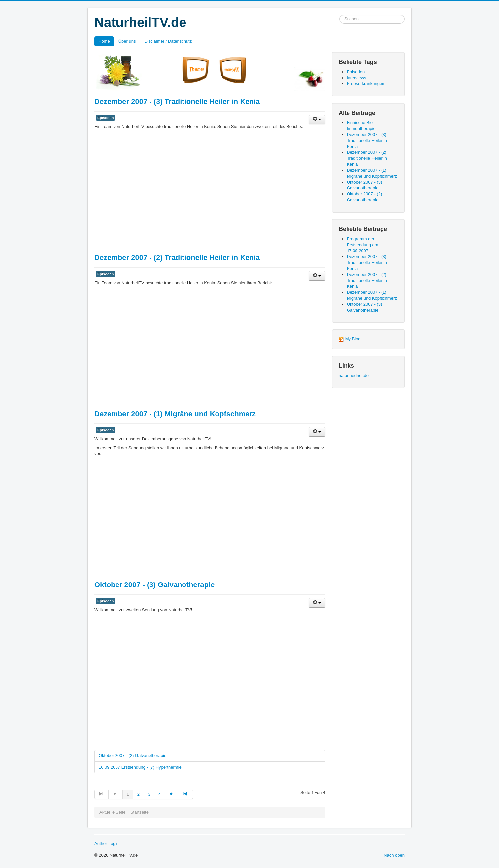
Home (104, 41)
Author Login (107, 843)
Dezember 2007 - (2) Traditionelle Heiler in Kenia (177, 258)
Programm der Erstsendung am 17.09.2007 (363, 245)
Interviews (357, 78)
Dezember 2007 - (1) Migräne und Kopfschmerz (175, 414)
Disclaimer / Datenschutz (168, 41)
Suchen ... (339, 15)
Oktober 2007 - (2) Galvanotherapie (133, 756)
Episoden (105, 118)
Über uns (127, 41)
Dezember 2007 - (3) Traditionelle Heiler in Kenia (177, 101)
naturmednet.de (354, 375)
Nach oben (394, 855)
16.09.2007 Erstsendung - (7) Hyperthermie (140, 767)
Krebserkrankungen (366, 84)
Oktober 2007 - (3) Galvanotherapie (154, 585)
